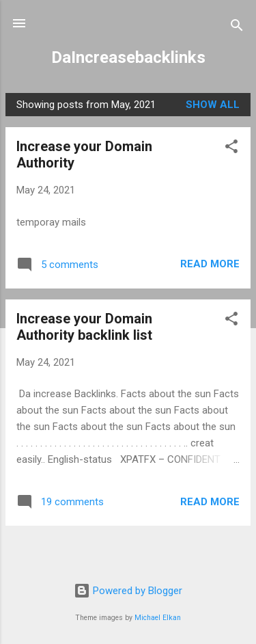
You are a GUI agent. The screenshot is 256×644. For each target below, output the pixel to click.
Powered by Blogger (128, 591)
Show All (213, 105)
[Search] (237, 28)
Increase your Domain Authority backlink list (84, 327)
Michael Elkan (158, 618)
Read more (210, 264)
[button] (231, 149)
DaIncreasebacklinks (128, 57)
